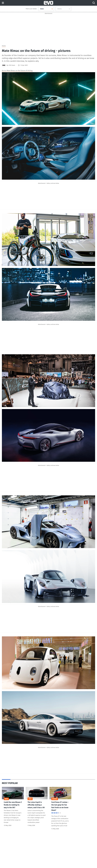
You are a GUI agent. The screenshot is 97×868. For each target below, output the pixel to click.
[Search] (94, 3)
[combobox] (39, 9)
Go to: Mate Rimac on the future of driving (17, 71)
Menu (3, 3)
